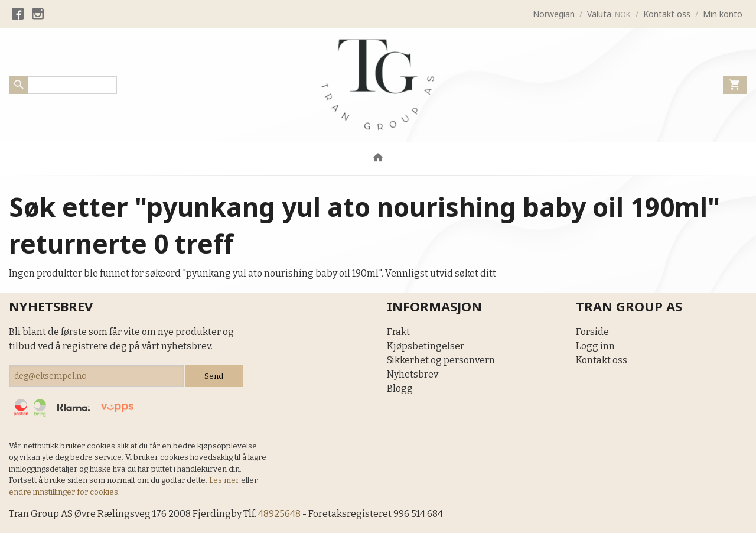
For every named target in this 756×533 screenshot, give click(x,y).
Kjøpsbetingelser (426, 346)
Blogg (400, 389)
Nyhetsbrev (413, 374)
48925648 (279, 514)
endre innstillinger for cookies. (64, 492)
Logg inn (595, 346)
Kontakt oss (602, 360)
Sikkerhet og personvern (441, 360)
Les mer (225, 480)
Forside (592, 332)
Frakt (398, 332)
